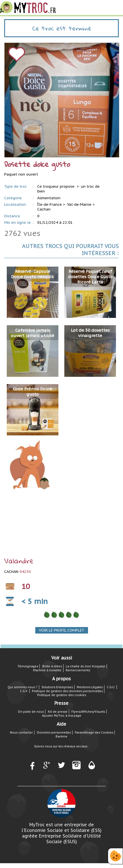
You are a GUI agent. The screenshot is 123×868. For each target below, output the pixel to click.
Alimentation (49, 198)
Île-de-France (50, 204)
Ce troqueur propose (56, 186)
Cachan (44, 209)
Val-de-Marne (79, 204)
